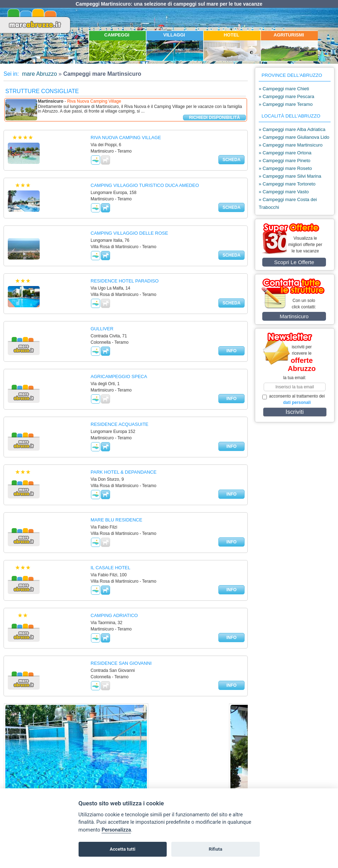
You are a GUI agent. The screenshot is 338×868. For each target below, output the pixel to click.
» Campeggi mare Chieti (284, 89)
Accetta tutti (123, 849)
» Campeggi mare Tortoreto (287, 184)
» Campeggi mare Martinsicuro (291, 145)
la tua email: (295, 378)
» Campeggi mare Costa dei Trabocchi (288, 203)
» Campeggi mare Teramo (286, 104)
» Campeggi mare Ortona (285, 153)
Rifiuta (216, 849)
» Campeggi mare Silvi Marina (290, 176)
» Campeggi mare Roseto (285, 168)
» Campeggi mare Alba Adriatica (292, 129)
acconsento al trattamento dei (294, 399)
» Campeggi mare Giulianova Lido (294, 137)
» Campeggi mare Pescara (287, 96)
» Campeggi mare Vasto (284, 192)
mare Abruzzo (39, 74)
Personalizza (116, 830)
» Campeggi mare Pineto (285, 161)
